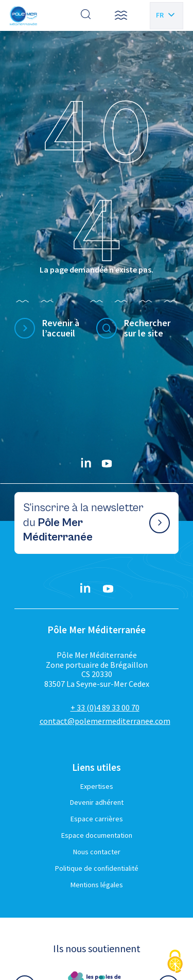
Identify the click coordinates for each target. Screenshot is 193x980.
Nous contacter (97, 852)
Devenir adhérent (97, 802)
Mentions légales (97, 885)
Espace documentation (97, 835)
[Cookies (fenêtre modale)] (175, 962)
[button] (121, 15)
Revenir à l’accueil (61, 328)
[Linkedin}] (86, 464)
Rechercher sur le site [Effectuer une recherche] (147, 328)
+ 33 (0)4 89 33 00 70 (105, 707)
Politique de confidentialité (97, 868)
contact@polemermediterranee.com (105, 721)
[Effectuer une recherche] (86, 15)
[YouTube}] (107, 464)
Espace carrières (97, 819)
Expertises (97, 786)
